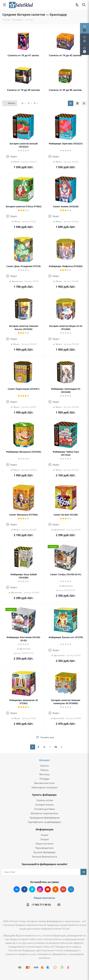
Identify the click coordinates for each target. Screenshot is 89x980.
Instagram (40, 889)
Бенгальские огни (44, 783)
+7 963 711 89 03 (41, 905)
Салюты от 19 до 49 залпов (23, 90)
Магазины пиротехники (44, 813)
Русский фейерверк (44, 852)
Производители (44, 848)
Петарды (45, 779)
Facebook (24, 889)
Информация (44, 829)
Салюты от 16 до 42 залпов (65, 55)
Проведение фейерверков (44, 818)
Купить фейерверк (44, 795)
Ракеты (45, 770)
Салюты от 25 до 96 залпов (65, 90)
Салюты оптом (45, 800)
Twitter (32, 889)
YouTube (48, 889)
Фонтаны (45, 774)
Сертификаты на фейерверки (44, 822)
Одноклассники (55, 889)
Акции (44, 835)
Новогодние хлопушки (45, 787)
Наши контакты (44, 844)
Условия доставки (45, 809)
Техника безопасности (44, 857)
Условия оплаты (44, 805)
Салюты (44, 766)
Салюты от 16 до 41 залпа (23, 55)
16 (56, 747)
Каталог (45, 760)
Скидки (45, 839)
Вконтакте (17, 889)
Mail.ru (71, 889)
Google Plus (63, 889)
